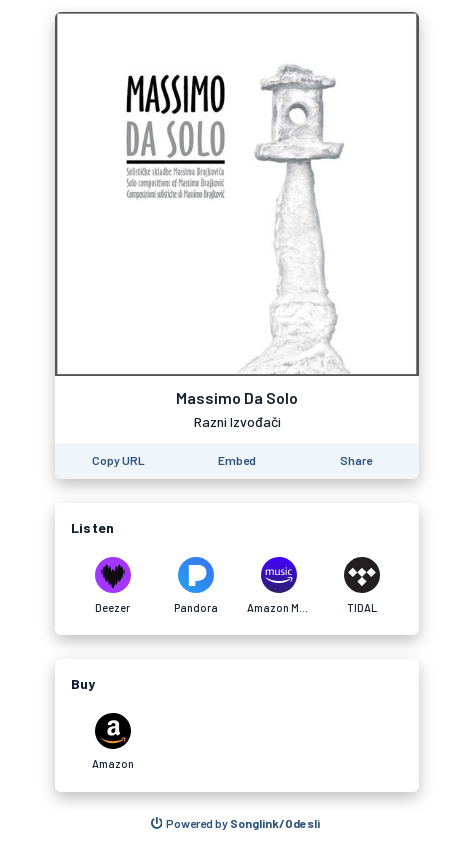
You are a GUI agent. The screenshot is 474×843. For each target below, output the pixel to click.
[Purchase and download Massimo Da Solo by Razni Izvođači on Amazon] (112, 742)
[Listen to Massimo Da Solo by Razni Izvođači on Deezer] (112, 586)
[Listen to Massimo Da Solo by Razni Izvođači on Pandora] (195, 586)
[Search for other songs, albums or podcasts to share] (236, 824)
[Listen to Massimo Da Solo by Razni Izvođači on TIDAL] (361, 586)
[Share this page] (356, 461)
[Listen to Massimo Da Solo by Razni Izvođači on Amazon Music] (278, 586)
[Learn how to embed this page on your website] (237, 461)
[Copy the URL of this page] (118, 461)
